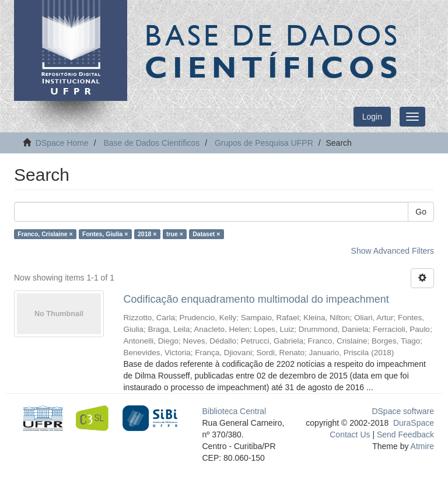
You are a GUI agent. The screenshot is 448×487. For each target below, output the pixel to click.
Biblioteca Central (235, 411)
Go (421, 212)
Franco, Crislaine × (45, 234)
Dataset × (206, 234)
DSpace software (403, 411)
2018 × (147, 234)
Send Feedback (405, 435)
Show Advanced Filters (393, 251)
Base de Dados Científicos (151, 143)
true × (175, 234)
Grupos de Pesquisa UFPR (264, 143)
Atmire (421, 446)
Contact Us (350, 435)
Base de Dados (274, 51)
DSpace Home (62, 143)
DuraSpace (414, 423)
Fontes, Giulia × (105, 234)
